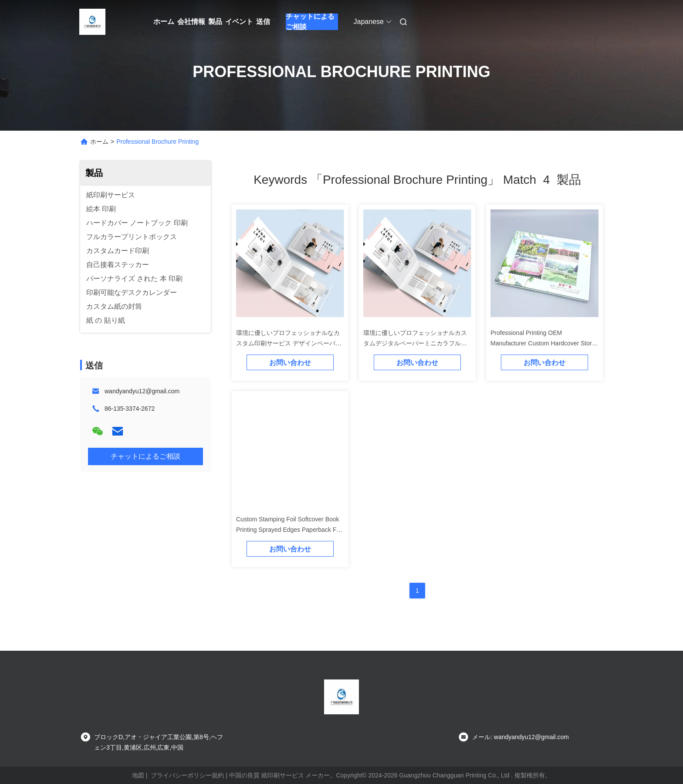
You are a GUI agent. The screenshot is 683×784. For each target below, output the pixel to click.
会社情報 (191, 22)
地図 (138, 775)
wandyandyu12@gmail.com (142, 391)
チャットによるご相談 (310, 22)
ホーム (164, 22)
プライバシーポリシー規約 (187, 775)
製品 (215, 22)
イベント (239, 22)
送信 (263, 22)
